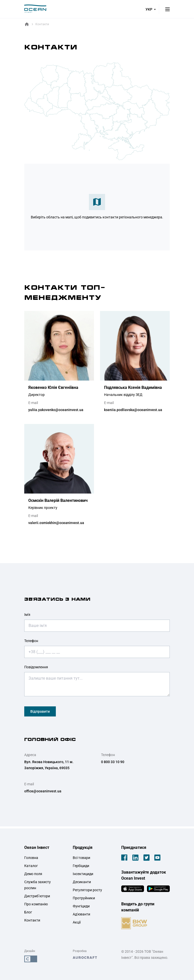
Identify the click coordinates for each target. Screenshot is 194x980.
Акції (77, 922)
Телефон (31, 641)
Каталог (31, 866)
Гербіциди (81, 866)
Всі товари (81, 858)
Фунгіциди (81, 906)
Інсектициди (83, 874)
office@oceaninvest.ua (43, 791)
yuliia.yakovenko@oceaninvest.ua (56, 410)
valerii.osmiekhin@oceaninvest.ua (56, 523)
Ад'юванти (81, 914)
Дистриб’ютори (37, 896)
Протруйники (84, 898)
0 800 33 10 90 (113, 762)
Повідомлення (36, 667)
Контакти (32, 920)
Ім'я (27, 615)
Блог (28, 912)
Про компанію (36, 904)
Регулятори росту (87, 890)
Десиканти (82, 882)
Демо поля (33, 874)
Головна (31, 858)
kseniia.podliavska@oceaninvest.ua (133, 410)
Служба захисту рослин (38, 885)
